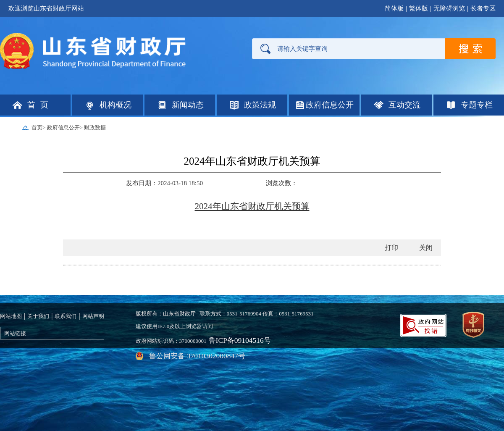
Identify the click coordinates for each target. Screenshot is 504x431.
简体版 (394, 8)
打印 (391, 245)
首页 (37, 127)
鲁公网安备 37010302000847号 (305, 336)
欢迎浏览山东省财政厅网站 (46, 8)
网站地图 (11, 313)
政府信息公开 (63, 127)
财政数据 (95, 127)
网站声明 (93, 313)
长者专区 (483, 8)
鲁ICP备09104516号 (232, 336)
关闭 (426, 245)
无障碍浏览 (449, 8)
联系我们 (66, 313)
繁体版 (419, 8)
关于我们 (38, 313)
